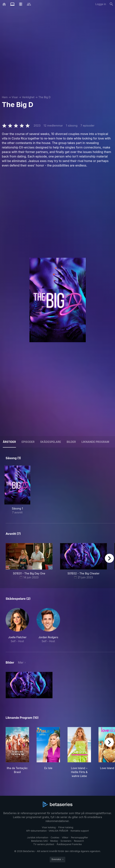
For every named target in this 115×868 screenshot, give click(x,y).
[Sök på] (111, 4)
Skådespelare (51, 442)
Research (79, 841)
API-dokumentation (36, 831)
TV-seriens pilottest (44, 844)
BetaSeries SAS (39, 841)
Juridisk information (38, 837)
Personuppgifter (79, 837)
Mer (21, 662)
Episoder (28, 442)
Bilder (71, 442)
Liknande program (95, 442)
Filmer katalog (66, 827)
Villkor (65, 837)
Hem (5, 97)
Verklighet (28, 97)
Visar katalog (49, 827)
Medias (54, 841)
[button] (17, 626)
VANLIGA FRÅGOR (58, 831)
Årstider (9, 442)
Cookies (55, 837)
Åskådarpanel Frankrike (69, 844)
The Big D (45, 97)
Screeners (66, 841)
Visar (15, 97)
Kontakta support (80, 831)
